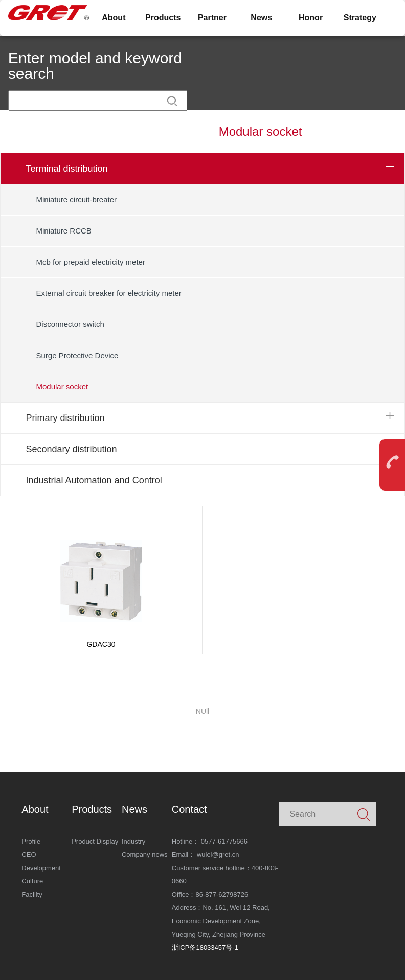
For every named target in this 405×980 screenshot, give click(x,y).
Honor (311, 18)
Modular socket (62, 387)
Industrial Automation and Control (94, 480)
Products (163, 18)
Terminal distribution (67, 169)
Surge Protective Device (77, 355)
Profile (31, 841)
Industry (133, 841)
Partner (212, 18)
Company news (145, 855)
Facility (32, 894)
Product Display (95, 841)
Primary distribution (65, 418)
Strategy (360, 18)
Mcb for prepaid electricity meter (91, 262)
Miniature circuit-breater (77, 200)
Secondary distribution (72, 449)
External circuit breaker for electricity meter (109, 293)
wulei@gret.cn (218, 855)
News (261, 18)
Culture (32, 881)
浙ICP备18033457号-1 (205, 948)
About (114, 18)
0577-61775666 (224, 841)
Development (41, 868)
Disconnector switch (70, 324)
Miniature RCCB (64, 231)
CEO (29, 855)
